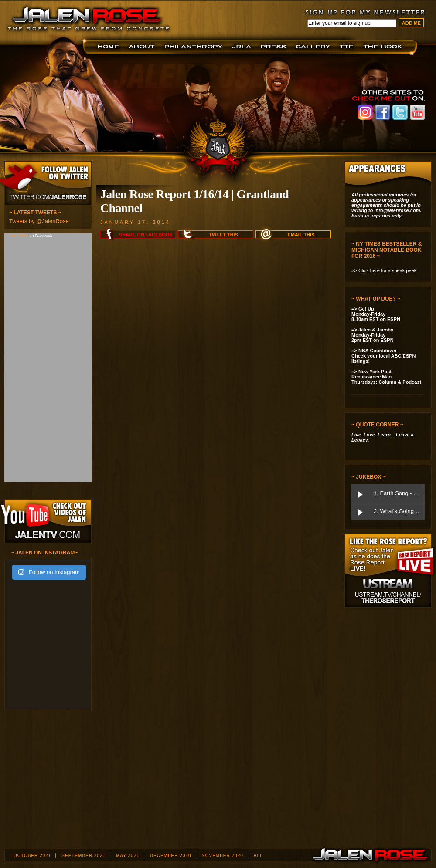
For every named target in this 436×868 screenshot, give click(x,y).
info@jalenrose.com (397, 210)
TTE (348, 47)
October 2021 (32, 856)
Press (275, 47)
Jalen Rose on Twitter (400, 112)
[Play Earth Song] (360, 493)
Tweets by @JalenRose (39, 221)
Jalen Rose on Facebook (383, 112)
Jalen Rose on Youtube (417, 112)
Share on (146, 235)
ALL (258, 856)
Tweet (223, 235)
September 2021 (83, 856)
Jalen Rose (19, 236)
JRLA (243, 47)
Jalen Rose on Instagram (365, 112)
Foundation (194, 47)
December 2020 (171, 856)
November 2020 (223, 856)
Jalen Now (314, 47)
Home (110, 47)
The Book (385, 47)
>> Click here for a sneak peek (384, 270)
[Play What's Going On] (360, 511)
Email (301, 235)
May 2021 (128, 856)
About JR (143, 47)
